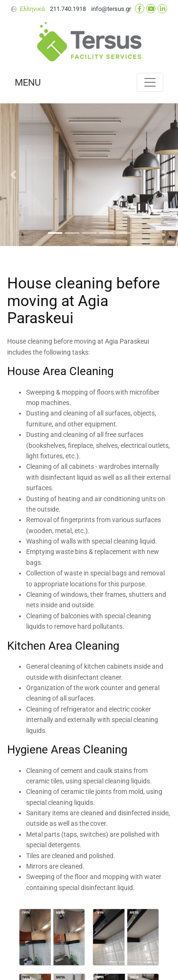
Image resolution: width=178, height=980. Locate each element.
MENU (28, 82)
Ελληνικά (32, 9)
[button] (13, 175)
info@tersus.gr (111, 9)
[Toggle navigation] (150, 82)
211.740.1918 (68, 9)
